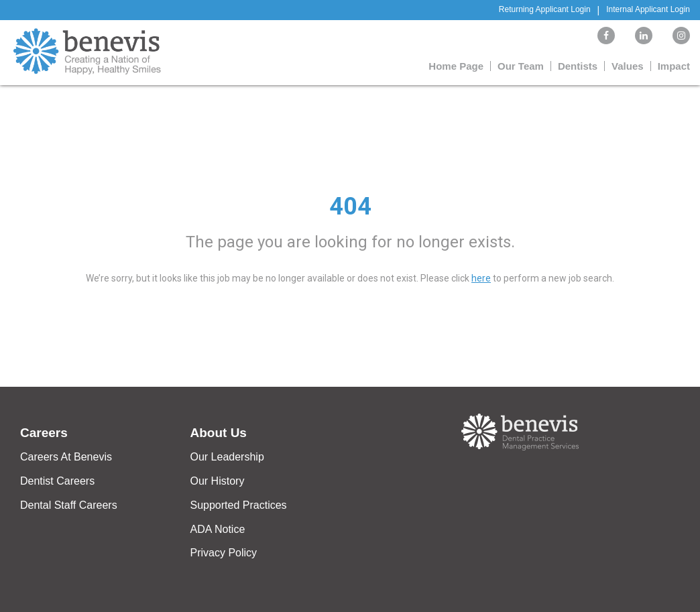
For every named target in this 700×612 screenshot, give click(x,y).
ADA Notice (218, 529)
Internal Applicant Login (648, 9)
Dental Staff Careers (69, 505)
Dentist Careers (57, 481)
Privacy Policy (224, 553)
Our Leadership (227, 457)
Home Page (456, 66)
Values (628, 66)
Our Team (521, 66)
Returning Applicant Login (545, 9)
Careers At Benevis (66, 457)
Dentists (578, 66)
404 (350, 206)
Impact (674, 66)
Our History (218, 481)
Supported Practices (239, 505)
